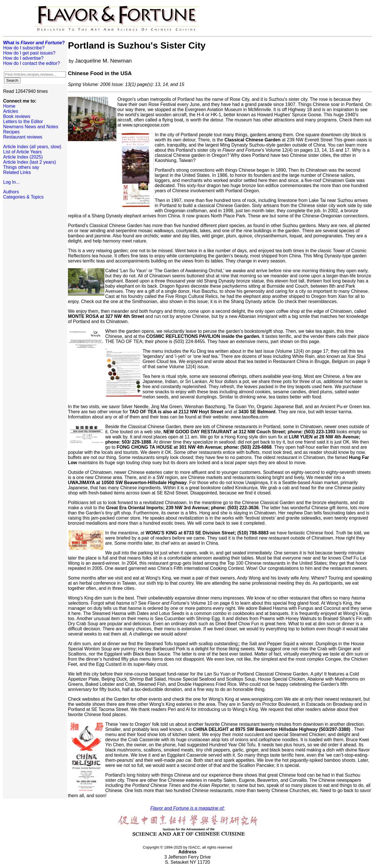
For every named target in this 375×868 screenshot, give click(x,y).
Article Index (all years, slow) (32, 147)
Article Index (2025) (23, 157)
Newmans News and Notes (31, 127)
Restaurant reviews (23, 137)
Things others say (21, 167)
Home (9, 106)
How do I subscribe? (24, 48)
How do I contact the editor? (32, 63)
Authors (11, 192)
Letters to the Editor (23, 122)
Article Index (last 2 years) (30, 162)
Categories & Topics (23, 197)
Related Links (17, 172)
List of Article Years (22, 152)
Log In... (11, 182)
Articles (11, 111)
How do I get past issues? (29, 53)
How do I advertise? (23, 58)
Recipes (11, 132)
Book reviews (17, 116)
